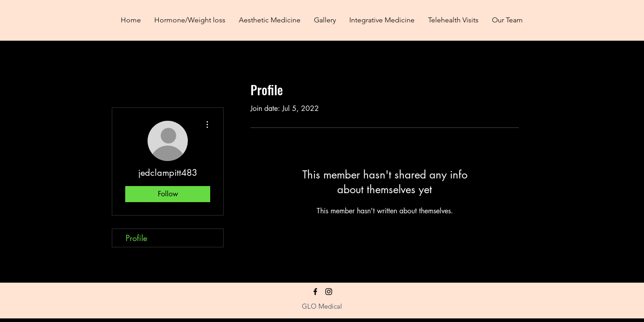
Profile (136, 238)
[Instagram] (329, 292)
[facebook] (315, 292)
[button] (270, 20)
